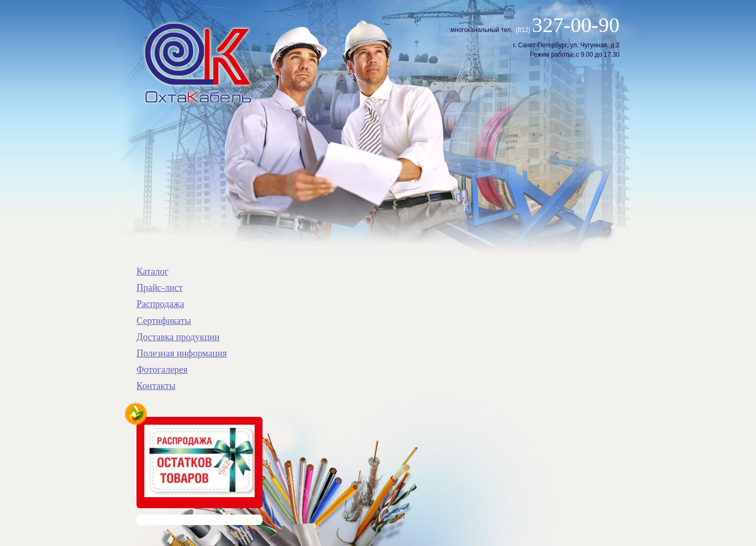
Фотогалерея (162, 370)
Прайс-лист (160, 288)
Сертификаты (164, 321)
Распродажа (160, 304)
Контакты (156, 386)
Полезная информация (182, 353)
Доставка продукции (178, 337)
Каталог (153, 271)
